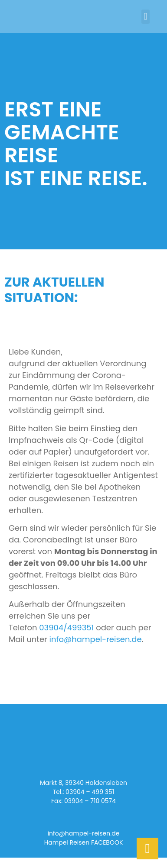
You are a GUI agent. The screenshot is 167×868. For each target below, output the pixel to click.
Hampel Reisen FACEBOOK (84, 842)
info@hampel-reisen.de (96, 639)
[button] (146, 17)
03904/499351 (66, 628)
